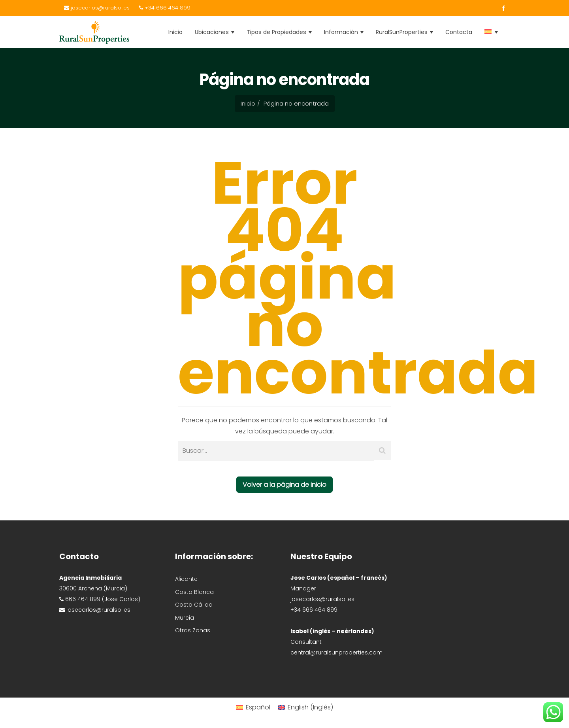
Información (344, 32)
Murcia (185, 618)
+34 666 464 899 (165, 8)
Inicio (175, 32)
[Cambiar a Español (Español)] (253, 707)
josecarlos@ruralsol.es (97, 8)
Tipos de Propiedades (279, 32)
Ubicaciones (215, 32)
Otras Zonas (193, 630)
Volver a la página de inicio (284, 485)
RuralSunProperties (404, 32)
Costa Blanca (194, 592)
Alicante (186, 579)
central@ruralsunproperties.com (336, 652)
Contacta (459, 32)
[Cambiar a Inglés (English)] (306, 707)
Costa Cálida (194, 605)
